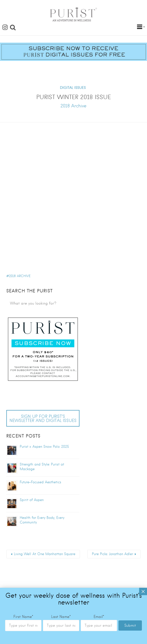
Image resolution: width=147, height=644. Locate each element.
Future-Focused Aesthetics (41, 482)
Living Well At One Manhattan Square (45, 554)
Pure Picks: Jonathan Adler (113, 554)
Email (99, 431)
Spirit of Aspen (32, 500)
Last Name (61, 431)
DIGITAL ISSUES (73, 88)
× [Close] (143, 406)
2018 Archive (20, 276)
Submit (130, 440)
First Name (23, 431)
